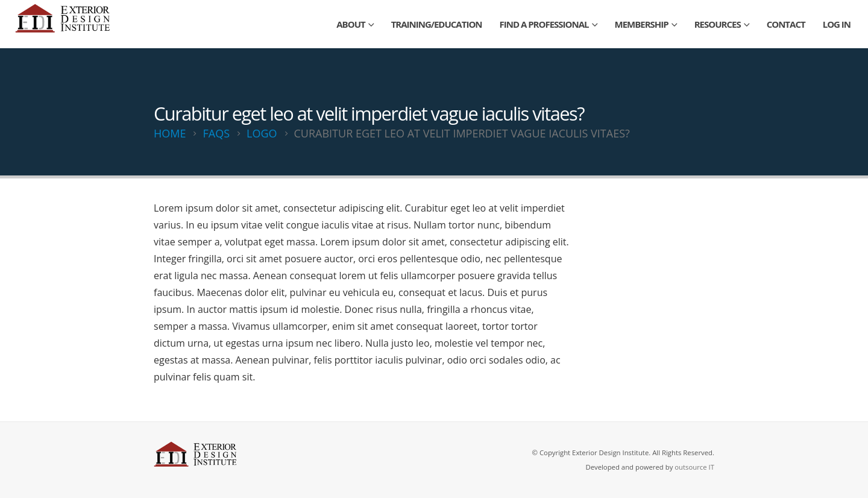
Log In (837, 24)
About (351, 24)
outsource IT (694, 467)
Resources (718, 24)
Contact (786, 24)
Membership (642, 24)
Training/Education (437, 24)
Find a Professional (544, 24)
